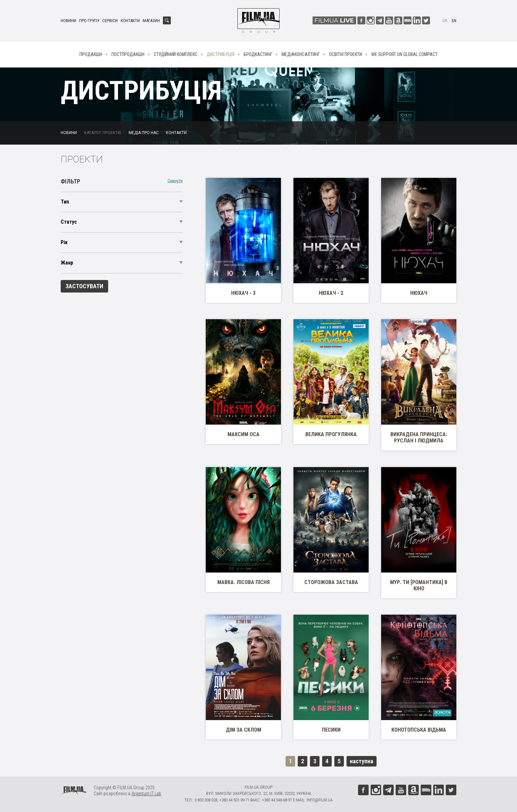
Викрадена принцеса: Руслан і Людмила (419, 437)
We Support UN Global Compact (404, 54)
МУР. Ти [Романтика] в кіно (419, 585)
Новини (68, 21)
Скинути (175, 181)
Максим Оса (243, 434)
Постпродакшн (128, 54)
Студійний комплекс (176, 54)
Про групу (89, 21)
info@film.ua (320, 800)
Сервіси (110, 21)
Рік (64, 242)
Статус (69, 222)
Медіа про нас (144, 133)
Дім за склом (243, 730)
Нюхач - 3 (243, 293)
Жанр (67, 263)
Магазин (151, 21)
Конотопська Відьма (419, 730)
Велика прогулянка (331, 434)
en (454, 21)
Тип (65, 202)
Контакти (130, 21)
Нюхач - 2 (331, 293)
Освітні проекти (346, 54)
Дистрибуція (221, 54)
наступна (362, 761)
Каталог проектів (103, 133)
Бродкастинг (258, 54)
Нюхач (419, 293)
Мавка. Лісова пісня (243, 582)
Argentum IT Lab (146, 794)
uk (445, 21)
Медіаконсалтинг (301, 54)
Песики (331, 730)
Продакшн (91, 54)
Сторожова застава (331, 582)
